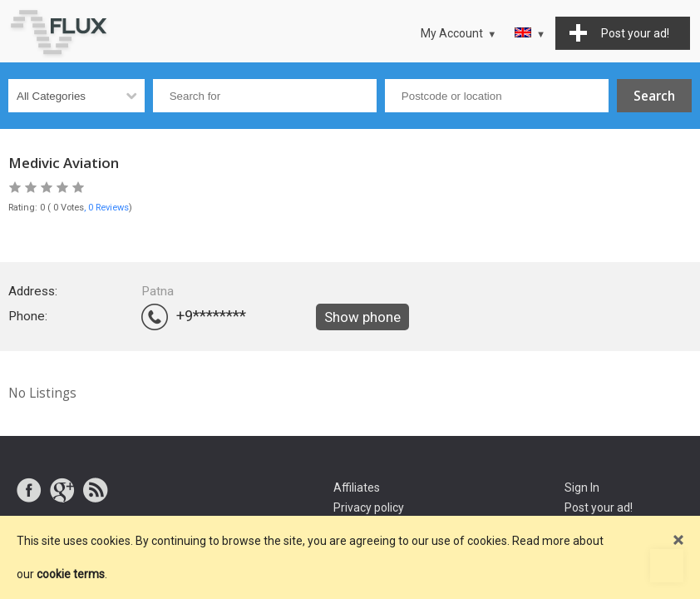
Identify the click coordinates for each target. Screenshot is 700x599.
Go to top (667, 566)
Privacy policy (369, 507)
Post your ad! (599, 507)
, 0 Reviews (106, 208)
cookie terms (71, 574)
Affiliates (357, 488)
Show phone (362, 317)
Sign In (582, 488)
